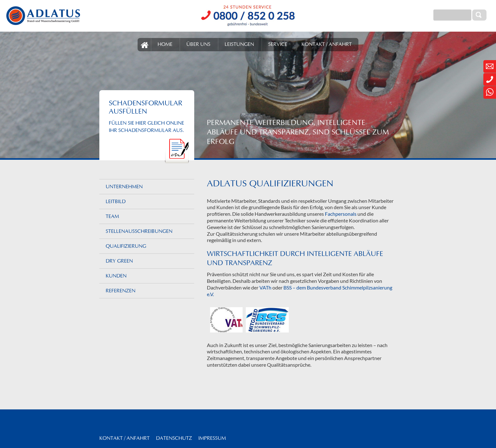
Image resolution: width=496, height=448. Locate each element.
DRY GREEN (119, 261)
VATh (265, 287)
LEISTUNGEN (239, 45)
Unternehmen (124, 187)
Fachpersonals (341, 214)
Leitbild (116, 202)
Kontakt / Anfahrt (124, 439)
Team (112, 217)
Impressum (212, 439)
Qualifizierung (126, 246)
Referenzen (121, 291)
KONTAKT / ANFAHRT (327, 45)
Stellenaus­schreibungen (139, 232)
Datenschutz (174, 439)
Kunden (116, 276)
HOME (165, 45)
